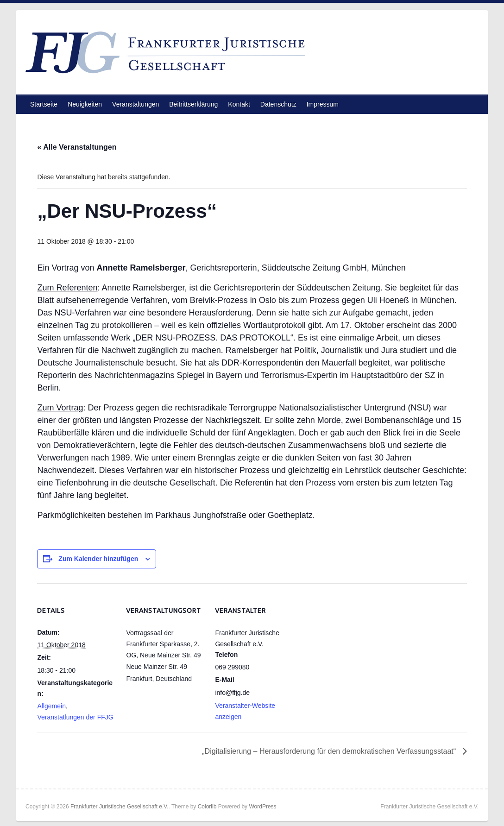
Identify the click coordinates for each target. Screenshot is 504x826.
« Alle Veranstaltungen (77, 147)
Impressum (323, 104)
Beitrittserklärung (193, 104)
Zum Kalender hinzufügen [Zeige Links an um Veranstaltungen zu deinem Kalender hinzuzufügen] (98, 559)
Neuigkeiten (85, 104)
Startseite (44, 104)
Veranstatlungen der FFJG (75, 717)
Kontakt (239, 104)
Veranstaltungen (135, 104)
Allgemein (51, 706)
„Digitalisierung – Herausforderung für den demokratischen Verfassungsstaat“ (330, 751)
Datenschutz (278, 104)
